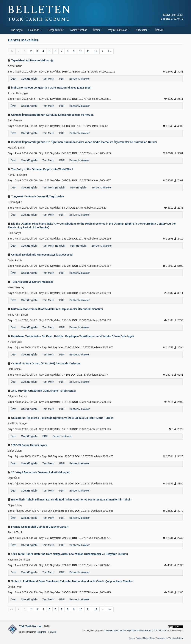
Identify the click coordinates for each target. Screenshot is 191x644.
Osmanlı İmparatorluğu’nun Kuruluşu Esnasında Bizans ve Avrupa (51, 115)
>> (110, 51)
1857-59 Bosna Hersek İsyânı (27, 445)
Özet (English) (29, 79)
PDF (62, 79)
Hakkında (35, 30)
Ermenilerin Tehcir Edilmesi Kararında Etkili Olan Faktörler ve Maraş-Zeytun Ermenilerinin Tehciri (70, 500)
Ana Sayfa (17, 30)
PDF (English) (78, 188)
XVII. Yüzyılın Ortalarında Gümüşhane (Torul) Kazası (42, 391)
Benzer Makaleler (80, 79)
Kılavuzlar (143, 30)
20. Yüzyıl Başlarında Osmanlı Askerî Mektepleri (39, 472)
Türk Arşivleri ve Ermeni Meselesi (30, 282)
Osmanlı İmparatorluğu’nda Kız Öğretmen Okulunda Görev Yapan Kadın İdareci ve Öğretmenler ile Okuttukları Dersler (82, 142)
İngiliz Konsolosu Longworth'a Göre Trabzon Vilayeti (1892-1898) (50, 88)
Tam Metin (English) (54, 188)
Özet (13, 79)
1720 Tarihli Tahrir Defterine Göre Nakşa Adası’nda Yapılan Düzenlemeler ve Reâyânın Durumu (68, 554)
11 (88, 51)
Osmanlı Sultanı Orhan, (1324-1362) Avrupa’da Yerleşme (44, 363)
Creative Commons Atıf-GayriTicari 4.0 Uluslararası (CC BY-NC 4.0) (136, 630)
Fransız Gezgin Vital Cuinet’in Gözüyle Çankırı (38, 527)
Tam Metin (48, 79)
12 (96, 51)
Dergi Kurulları (56, 30)
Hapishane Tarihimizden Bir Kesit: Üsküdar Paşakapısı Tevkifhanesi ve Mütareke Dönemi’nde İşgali (71, 336)
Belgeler (41, 632)
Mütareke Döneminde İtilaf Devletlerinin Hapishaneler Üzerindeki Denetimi (55, 309)
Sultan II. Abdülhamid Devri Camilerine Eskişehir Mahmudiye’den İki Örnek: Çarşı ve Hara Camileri (71, 581)
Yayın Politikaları (119, 30)
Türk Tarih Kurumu (31, 626)
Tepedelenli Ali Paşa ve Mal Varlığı (31, 60)
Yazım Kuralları (79, 30)
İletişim (159, 30)
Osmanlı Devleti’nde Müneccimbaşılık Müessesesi (40, 255)
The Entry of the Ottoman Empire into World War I (40, 169)
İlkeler (98, 30)
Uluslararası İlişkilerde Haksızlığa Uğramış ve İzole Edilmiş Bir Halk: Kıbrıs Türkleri (61, 418)
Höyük (52, 632)
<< (12, 51)
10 (81, 51)
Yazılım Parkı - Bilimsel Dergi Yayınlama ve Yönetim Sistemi (156, 638)
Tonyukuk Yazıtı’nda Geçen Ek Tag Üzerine (36, 196)
